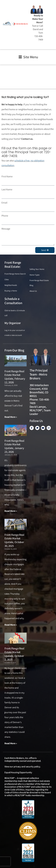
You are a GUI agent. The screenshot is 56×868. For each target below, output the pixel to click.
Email (4, 203)
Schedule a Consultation (13, 301)
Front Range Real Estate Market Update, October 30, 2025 (14, 540)
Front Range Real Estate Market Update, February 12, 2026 (15, 377)
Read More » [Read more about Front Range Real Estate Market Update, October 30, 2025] (11, 625)
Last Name (7, 189)
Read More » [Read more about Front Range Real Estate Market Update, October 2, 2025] (11, 743)
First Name (7, 176)
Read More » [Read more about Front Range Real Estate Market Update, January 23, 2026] (11, 511)
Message (6, 229)
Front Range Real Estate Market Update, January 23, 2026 (14, 446)
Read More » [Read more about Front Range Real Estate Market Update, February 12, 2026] (11, 417)
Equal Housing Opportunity (18, 772)
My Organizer (13, 323)
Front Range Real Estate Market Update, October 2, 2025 (14, 654)
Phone (5, 216)
